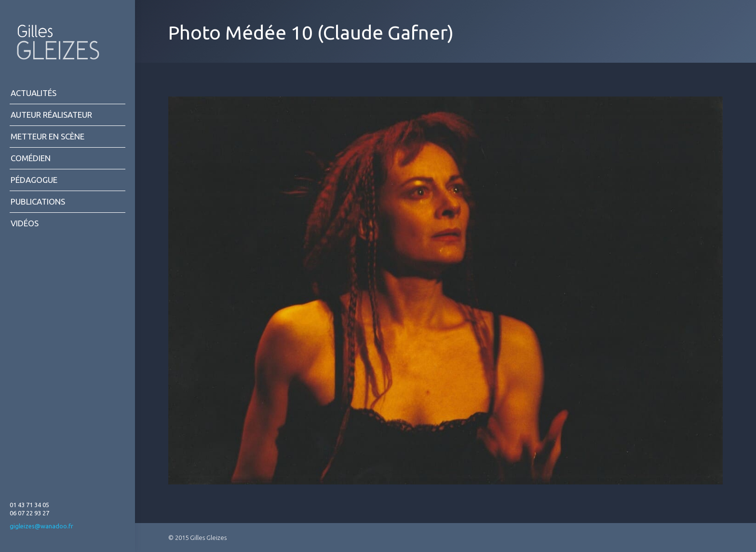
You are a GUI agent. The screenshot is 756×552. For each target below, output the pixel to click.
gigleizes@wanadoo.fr (41, 526)
